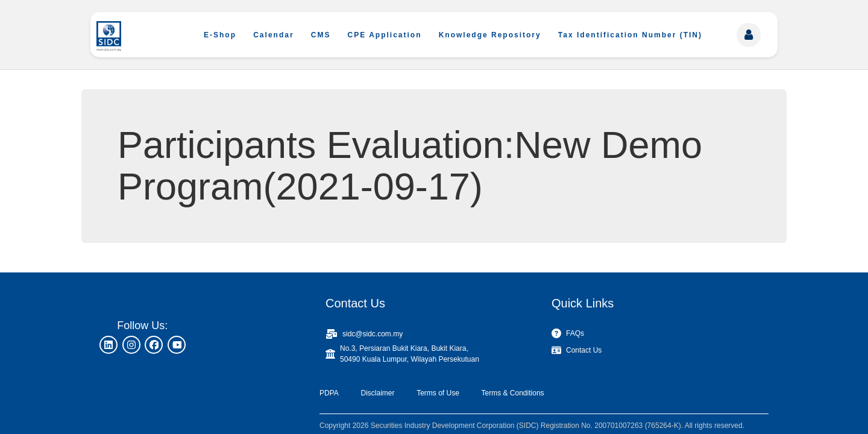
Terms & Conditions (513, 393)
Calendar (273, 35)
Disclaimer (377, 393)
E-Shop (220, 35)
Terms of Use (438, 393)
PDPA (329, 393)
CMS (321, 35)
